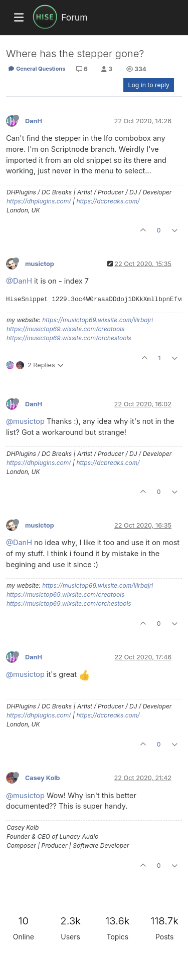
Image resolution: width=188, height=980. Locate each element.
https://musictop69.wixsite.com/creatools (65, 329)
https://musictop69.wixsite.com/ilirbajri (98, 320)
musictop (40, 264)
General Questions (37, 69)
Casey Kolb (43, 778)
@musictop (25, 421)
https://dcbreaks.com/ (108, 201)
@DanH (19, 281)
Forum (74, 17)
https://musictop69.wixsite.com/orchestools (69, 338)
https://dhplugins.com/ (39, 201)
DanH (34, 121)
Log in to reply (149, 85)
